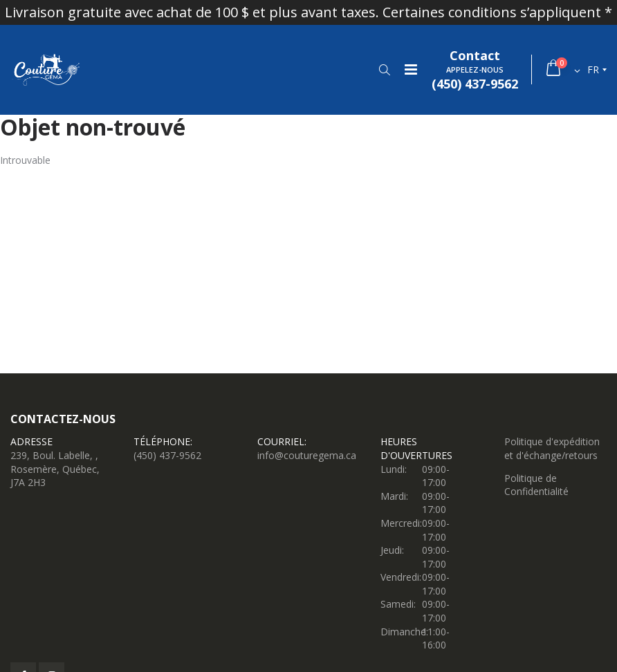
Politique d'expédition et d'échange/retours (552, 448)
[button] (384, 70)
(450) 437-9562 (167, 455)
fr (593, 69)
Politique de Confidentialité (536, 485)
